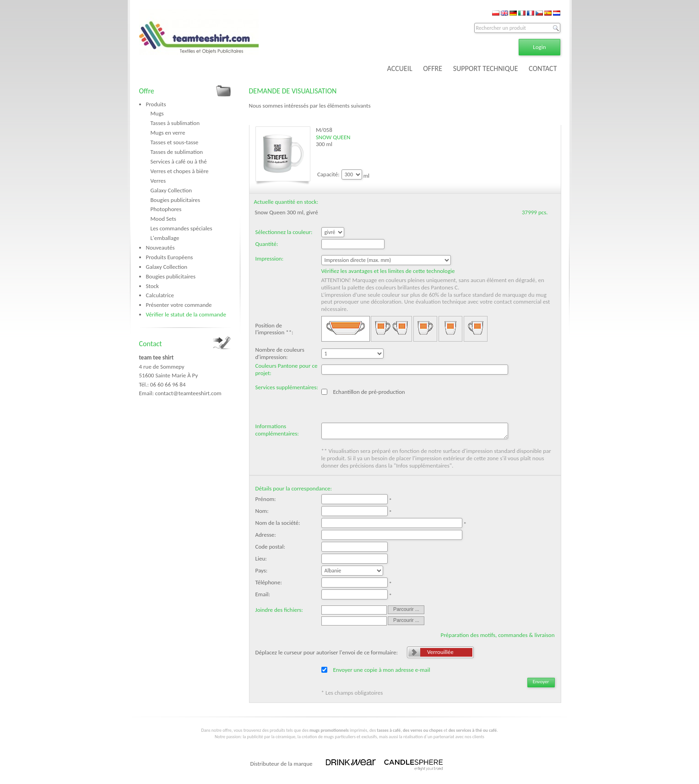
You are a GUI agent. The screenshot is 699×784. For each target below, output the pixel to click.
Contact (151, 344)
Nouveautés (160, 248)
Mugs (157, 113)
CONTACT (543, 68)
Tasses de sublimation (177, 152)
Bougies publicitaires (176, 200)
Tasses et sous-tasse (175, 142)
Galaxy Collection (171, 190)
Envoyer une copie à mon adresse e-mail (381, 670)
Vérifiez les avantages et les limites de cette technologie (388, 271)
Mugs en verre (168, 133)
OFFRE (433, 68)
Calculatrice (160, 295)
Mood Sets (163, 219)
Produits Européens (170, 257)
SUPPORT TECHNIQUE (486, 68)
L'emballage (165, 238)
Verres (158, 181)
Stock (152, 286)
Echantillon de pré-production (369, 392)
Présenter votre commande (179, 305)
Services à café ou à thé (179, 161)
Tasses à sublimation (175, 123)
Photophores (166, 209)
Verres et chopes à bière (180, 171)
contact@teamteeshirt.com (188, 393)
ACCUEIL (400, 68)
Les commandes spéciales (182, 228)
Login (539, 47)
